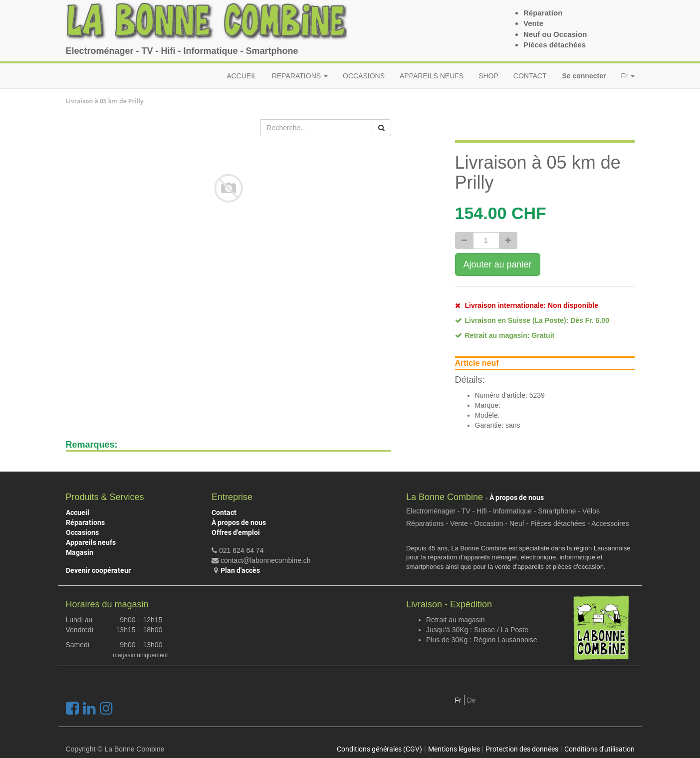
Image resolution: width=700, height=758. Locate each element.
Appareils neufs (91, 542)
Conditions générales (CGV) (379, 749)
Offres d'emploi (236, 532)
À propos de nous (239, 522)
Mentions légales (454, 749)
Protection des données (522, 749)
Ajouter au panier (498, 264)
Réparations (85, 522)
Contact (224, 512)
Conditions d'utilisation (599, 749)
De (471, 700)
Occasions (82, 532)
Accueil (78, 512)
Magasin (80, 552)
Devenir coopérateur (98, 570)
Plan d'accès (240, 570)
